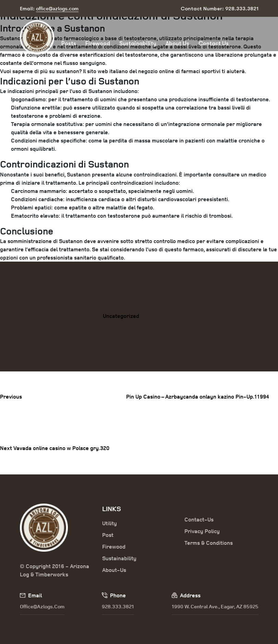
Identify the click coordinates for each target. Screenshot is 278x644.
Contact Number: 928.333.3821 (220, 9)
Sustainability (138, 43)
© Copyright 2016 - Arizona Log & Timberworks (55, 570)
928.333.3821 (118, 606)
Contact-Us (199, 519)
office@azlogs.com (42, 606)
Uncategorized (121, 316)
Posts (69, 43)
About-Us (114, 570)
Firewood (98, 43)
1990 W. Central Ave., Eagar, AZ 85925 (215, 606)
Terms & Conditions (209, 543)
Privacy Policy (202, 531)
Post (108, 535)
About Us (177, 43)
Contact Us (214, 43)
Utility (110, 523)
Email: (49, 9)
